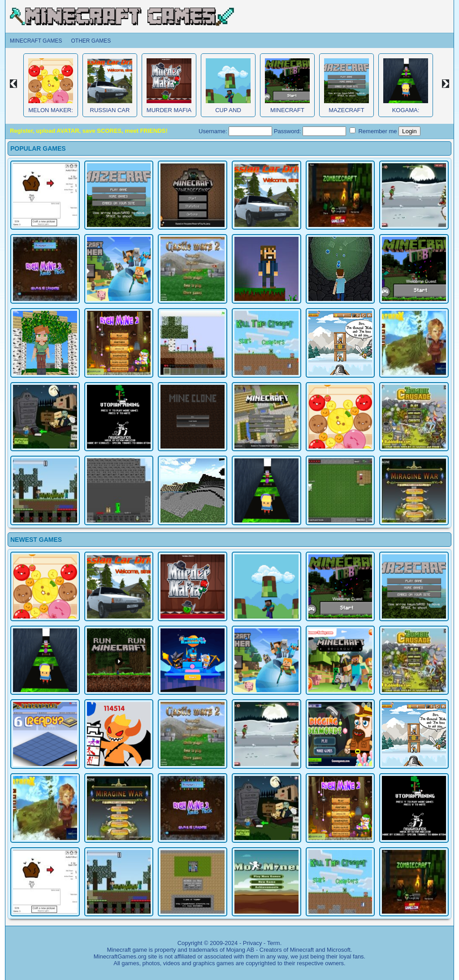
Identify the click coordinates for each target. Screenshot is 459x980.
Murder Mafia (169, 110)
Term (274, 943)
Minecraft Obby (287, 113)
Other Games (91, 41)
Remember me (373, 131)
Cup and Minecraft (228, 113)
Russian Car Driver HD (110, 113)
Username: (235, 131)
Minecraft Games (36, 41)
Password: (310, 131)
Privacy (253, 943)
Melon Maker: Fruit (51, 113)
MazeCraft (346, 110)
